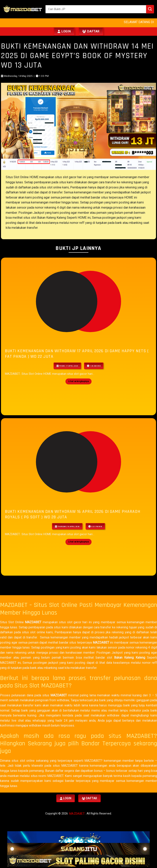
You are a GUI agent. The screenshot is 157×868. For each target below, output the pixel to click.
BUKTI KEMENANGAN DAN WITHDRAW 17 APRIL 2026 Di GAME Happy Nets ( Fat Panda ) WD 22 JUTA (77, 354)
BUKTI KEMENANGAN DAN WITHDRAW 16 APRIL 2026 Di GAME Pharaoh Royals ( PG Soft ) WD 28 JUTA (73, 514)
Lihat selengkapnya (78, 381)
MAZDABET (33, 622)
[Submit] (150, 9)
